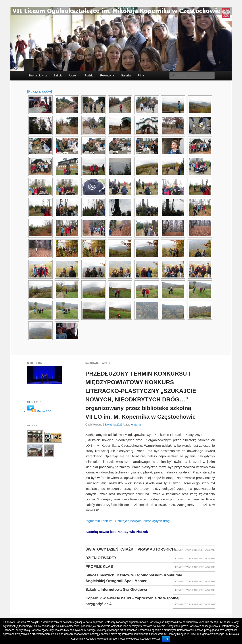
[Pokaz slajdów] (39, 92)
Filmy (141, 75)
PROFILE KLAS (99, 567)
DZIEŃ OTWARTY (101, 558)
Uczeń (73, 75)
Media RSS (44, 411)
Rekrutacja (107, 75)
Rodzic (89, 75)
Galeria (126, 75)
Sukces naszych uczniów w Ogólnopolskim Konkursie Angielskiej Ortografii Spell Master (134, 578)
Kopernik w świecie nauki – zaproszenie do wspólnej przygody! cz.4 (132, 601)
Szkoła (58, 75)
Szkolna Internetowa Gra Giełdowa (116, 590)
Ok (166, 639)
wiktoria (136, 425)
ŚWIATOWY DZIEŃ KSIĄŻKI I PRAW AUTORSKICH (130, 549)
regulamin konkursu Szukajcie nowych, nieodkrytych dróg (128, 521)
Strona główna (37, 75)
